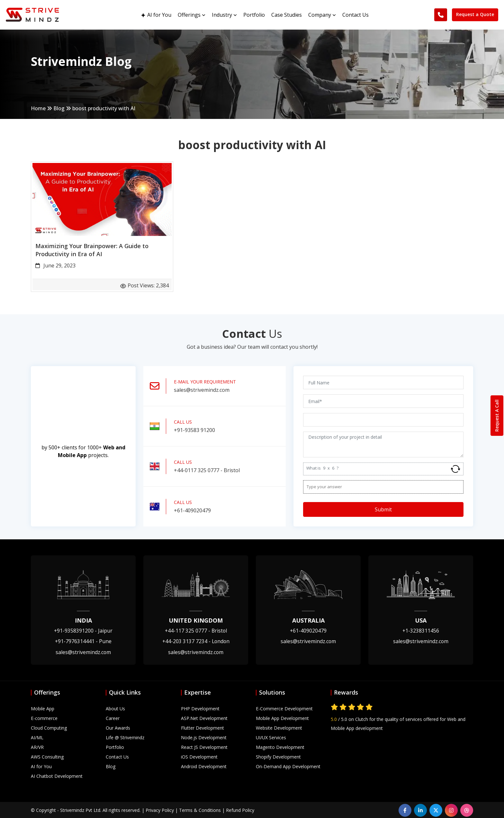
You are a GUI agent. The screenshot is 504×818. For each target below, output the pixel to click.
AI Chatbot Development (57, 775)
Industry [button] (224, 13)
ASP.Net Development (204, 718)
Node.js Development (204, 737)
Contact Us (355, 13)
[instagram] (451, 810)
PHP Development (200, 708)
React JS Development (204, 746)
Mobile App (43, 708)
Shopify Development (278, 756)
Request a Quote (474, 13)
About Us (115, 708)
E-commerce (44, 718)
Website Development (279, 727)
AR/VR (37, 746)
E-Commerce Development (284, 708)
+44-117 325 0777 (196, 630)
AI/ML (37, 737)
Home (38, 109)
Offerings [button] (192, 13)
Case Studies (287, 13)
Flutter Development (203, 727)
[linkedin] (420, 810)
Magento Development (280, 746)
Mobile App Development (282, 718)
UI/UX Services (271, 737)
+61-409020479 (192, 510)
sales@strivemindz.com (202, 390)
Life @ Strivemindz (125, 737)
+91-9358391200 (83, 630)
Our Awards (118, 727)
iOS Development (199, 756)
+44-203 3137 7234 (196, 641)
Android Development (204, 766)
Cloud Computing (49, 727)
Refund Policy (240, 809)
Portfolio (254, 13)
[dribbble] (467, 810)
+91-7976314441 (83, 641)
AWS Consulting (47, 756)
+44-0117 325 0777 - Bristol (207, 470)
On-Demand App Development (288, 766)
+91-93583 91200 (194, 430)
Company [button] (322, 13)
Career (113, 718)
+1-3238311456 (421, 630)
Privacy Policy (160, 809)
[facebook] (405, 810)
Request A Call (497, 416)
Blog (59, 109)
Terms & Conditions (200, 809)
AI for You (156, 13)
